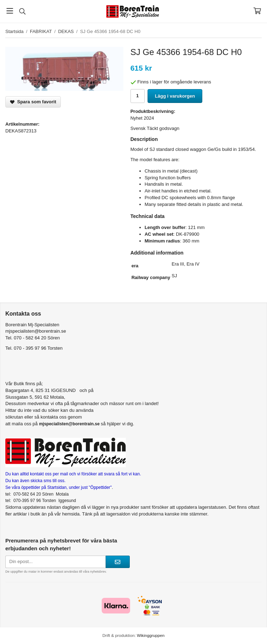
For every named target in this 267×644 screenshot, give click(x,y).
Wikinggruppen (151, 635)
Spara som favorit (33, 102)
